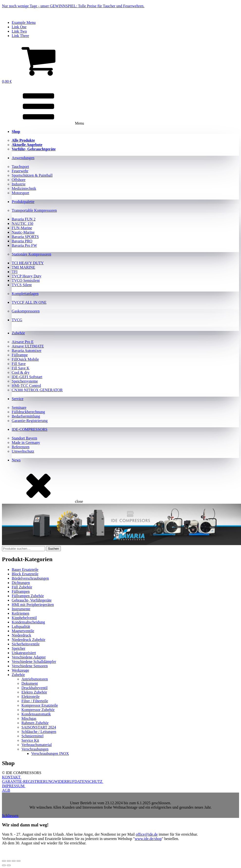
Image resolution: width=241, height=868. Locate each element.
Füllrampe (20, 355)
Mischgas (29, 718)
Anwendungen (23, 158)
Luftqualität (21, 626)
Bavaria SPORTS (25, 237)
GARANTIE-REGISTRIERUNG (28, 781)
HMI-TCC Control (26, 386)
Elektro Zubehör (34, 692)
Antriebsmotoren (35, 679)
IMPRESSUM (14, 786)
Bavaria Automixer (27, 351)
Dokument (30, 683)
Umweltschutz (23, 451)
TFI (15, 272)
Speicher (19, 648)
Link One (19, 27)
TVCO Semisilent (26, 280)
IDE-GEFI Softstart (27, 377)
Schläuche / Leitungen (39, 732)
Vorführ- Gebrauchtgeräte (34, 149)
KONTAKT (12, 777)
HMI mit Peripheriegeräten (33, 605)
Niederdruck (21, 635)
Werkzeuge (20, 670)
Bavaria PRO (22, 241)
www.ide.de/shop (148, 839)
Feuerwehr (20, 171)
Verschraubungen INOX (50, 754)
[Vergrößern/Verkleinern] (4, 861)
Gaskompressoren (26, 311)
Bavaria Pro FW (24, 245)
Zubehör (18, 333)
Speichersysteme (25, 381)
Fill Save (19, 364)
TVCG (17, 320)
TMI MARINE (23, 267)
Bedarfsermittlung (26, 416)
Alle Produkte (23, 140)
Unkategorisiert (24, 653)
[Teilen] (14, 861)
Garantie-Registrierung (30, 421)
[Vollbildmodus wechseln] (9, 861)
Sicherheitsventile (26, 644)
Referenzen (21, 447)
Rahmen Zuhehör (35, 723)
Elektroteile (31, 697)
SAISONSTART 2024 (39, 727)
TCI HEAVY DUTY (28, 263)
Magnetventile (23, 631)
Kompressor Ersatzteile (40, 705)
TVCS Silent (22, 285)
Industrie (19, 184)
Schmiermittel (32, 736)
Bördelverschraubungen (30, 578)
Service (18, 399)
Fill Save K (21, 368)
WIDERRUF (64, 781)
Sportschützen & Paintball (32, 175)
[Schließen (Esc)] (19, 861)
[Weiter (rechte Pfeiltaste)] (9, 865)
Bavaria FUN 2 (24, 219)
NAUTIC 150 (22, 224)
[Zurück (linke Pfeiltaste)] (4, 865)
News (16, 460)
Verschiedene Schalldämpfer (34, 662)
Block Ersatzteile (25, 574)
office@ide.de (147, 834)
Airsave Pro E (23, 342)
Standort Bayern (24, 438)
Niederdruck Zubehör (28, 640)
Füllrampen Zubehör (28, 596)
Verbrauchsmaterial (37, 745)
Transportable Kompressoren (34, 210)
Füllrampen (21, 591)
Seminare (19, 407)
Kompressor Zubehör (38, 710)
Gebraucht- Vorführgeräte (32, 600)
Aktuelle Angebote (27, 145)
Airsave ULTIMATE (28, 346)
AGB (6, 790)
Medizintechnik (24, 188)
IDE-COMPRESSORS (30, 429)
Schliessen (10, 816)
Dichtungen (21, 583)
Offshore (19, 180)
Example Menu (24, 23)
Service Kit (30, 740)
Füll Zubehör (22, 587)
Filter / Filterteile (35, 701)
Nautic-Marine (23, 232)
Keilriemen (20, 613)
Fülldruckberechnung (28, 412)
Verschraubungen (35, 749)
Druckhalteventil (35, 688)
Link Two (19, 31)
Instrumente (21, 609)
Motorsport (20, 193)
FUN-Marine (22, 228)
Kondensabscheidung (28, 622)
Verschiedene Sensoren (30, 666)
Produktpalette (23, 202)
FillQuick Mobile (25, 359)
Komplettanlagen (25, 294)
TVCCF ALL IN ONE (29, 302)
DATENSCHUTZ (89, 781)
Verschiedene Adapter (29, 657)
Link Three (20, 36)
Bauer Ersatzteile (25, 570)
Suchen (53, 549)
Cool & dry (21, 372)
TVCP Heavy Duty (27, 276)
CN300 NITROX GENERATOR (37, 390)
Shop (16, 132)
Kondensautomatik (36, 714)
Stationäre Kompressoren (31, 254)
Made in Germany (26, 443)
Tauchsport (20, 167)
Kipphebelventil (24, 618)
